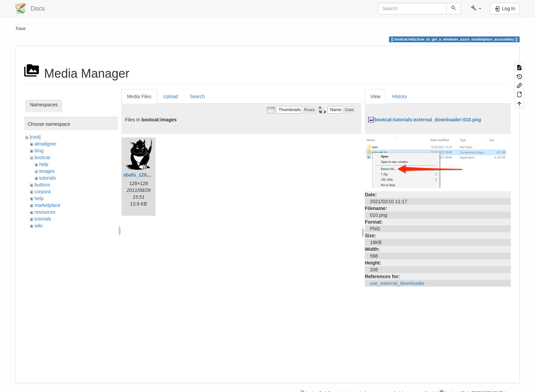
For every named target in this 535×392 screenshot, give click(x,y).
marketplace (47, 205)
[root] (35, 137)
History (400, 96)
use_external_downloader (397, 283)
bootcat (42, 157)
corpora (42, 192)
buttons (42, 185)
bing (39, 151)
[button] (476, 9)
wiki (38, 226)
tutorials (48, 178)
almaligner (46, 144)
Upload (171, 96)
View (375, 96)
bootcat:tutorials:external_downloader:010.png (428, 120)
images (47, 171)
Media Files (139, 96)
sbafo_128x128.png (145, 175)
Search (197, 96)
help (44, 164)
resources (45, 212)
